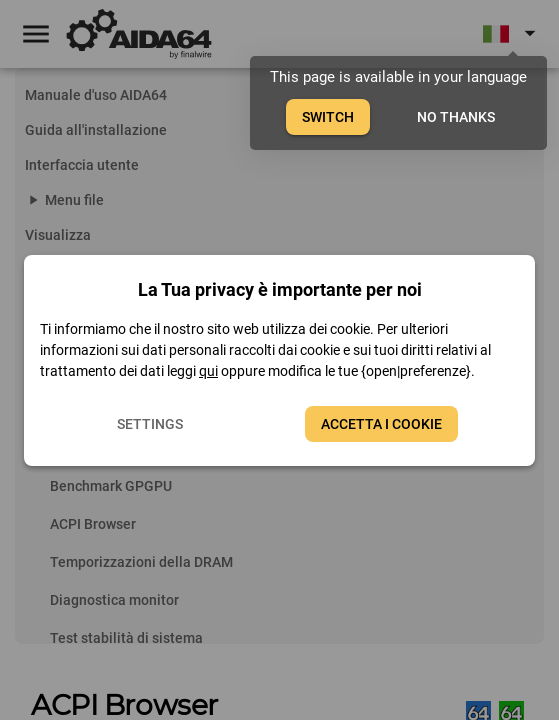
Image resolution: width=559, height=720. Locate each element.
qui (208, 371)
